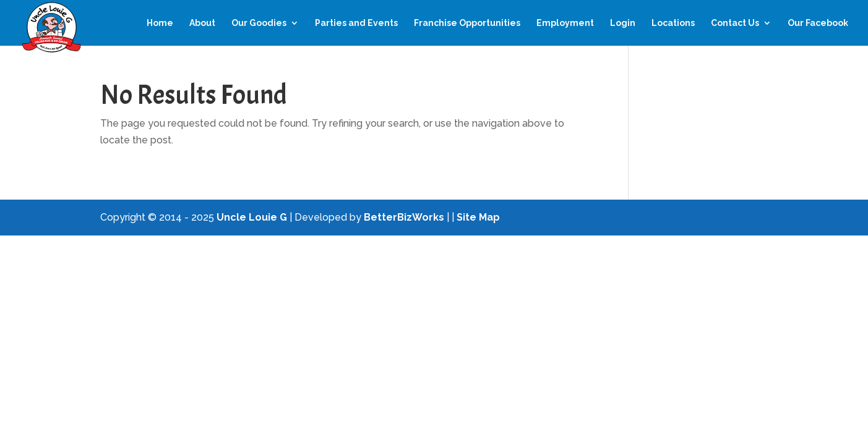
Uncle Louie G (252, 217)
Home (160, 23)
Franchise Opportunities (467, 23)
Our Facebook (818, 23)
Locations (673, 23)
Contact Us (735, 23)
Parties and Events (356, 23)
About (202, 23)
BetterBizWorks (404, 217)
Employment (565, 23)
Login (623, 23)
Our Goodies (259, 23)
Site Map (478, 217)
